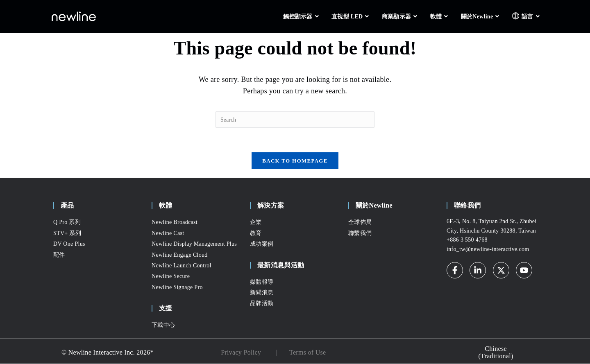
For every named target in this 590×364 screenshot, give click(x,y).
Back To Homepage (295, 161)
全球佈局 (360, 223)
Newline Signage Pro (177, 288)
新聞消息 (262, 293)
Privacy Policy (241, 353)
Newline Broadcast (175, 223)
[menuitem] (496, 353)
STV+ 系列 (67, 234)
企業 (256, 223)
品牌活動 (262, 304)
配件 (59, 255)
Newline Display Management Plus (194, 244)
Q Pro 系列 (67, 223)
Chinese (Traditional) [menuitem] (496, 353)
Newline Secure (171, 277)
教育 (256, 234)
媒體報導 (262, 282)
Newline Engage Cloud (180, 255)
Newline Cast (168, 234)
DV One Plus (69, 244)
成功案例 (262, 244)
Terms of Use (308, 353)
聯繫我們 (360, 234)
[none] (496, 353)
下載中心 (163, 325)
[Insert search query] (295, 120)
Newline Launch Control (182, 266)
